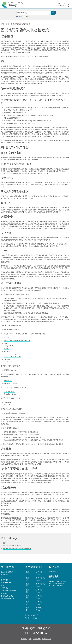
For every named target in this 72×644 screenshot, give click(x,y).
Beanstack (7, 338)
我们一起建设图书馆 (8, 599)
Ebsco (6, 343)
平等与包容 (5, 588)
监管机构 (4, 593)
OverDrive (7, 359)
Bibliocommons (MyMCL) (12, 330)
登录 (64, 5)
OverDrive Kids (9, 362)
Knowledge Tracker (10, 383)
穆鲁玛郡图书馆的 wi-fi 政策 (12, 546)
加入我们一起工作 (7, 572)
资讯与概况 (5, 580)
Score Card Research (11, 394)
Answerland (8, 380)
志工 (2, 577)
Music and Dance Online (12, 356)
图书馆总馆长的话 (7, 596)
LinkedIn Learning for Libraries (14, 354)
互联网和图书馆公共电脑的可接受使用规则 (17, 548)
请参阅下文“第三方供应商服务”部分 (44, 136)
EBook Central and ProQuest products (17, 340)
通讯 (5, 370)
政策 (7, 24)
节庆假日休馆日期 (31, 618)
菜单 (68, 5)
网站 (27, 17)
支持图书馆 (5, 575)
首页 (2, 24)
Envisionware (8, 402)
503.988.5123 (54, 572)
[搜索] (53, 13)
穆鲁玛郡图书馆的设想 (8, 591)
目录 (20, 17)
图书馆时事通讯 (6, 583)
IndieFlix (7, 351)
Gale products (9, 346)
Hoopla (6, 348)
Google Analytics (10, 391)
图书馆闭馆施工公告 (32, 615)
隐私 (30, 638)
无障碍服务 (37, 638)
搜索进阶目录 (47, 638)
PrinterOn (7, 405)
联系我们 (24, 638)
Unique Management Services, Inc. (16, 413)
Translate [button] (59, 5)
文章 (2, 585)
